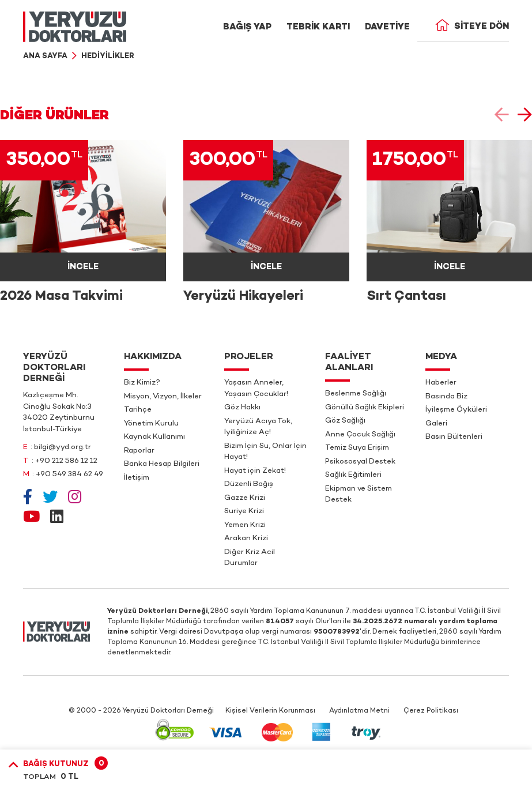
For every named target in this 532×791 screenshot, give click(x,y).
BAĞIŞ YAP (247, 27)
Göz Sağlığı (345, 421)
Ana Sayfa (45, 56)
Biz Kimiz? (142, 383)
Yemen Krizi (245, 525)
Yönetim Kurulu (151, 424)
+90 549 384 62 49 (69, 474)
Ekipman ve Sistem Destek (359, 495)
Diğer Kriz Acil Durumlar (250, 558)
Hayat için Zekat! (255, 471)
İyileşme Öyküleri (456, 410)
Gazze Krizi (245, 498)
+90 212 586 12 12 (66, 461)
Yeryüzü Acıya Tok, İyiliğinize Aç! (258, 427)
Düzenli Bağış (249, 484)
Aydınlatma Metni (359, 711)
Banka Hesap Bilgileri (162, 464)
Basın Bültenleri (454, 437)
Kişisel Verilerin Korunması (270, 711)
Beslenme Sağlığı (356, 394)
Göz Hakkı (242, 408)
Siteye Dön (472, 27)
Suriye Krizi (244, 511)
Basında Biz (446, 397)
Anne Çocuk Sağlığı (360, 435)
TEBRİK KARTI (318, 27)
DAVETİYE (387, 27)
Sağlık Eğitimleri (353, 475)
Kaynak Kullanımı (154, 437)
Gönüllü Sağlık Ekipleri (365, 408)
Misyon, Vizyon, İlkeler (163, 397)
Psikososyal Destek (360, 462)
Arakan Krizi (246, 538)
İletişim (137, 478)
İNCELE (83, 267)
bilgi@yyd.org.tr (63, 447)
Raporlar (139, 451)
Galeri (436, 424)
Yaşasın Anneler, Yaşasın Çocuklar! (256, 389)
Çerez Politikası (431, 711)
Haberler (441, 383)
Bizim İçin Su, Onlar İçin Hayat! (265, 452)
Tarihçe (138, 410)
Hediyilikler (108, 56)
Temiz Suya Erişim (357, 448)
